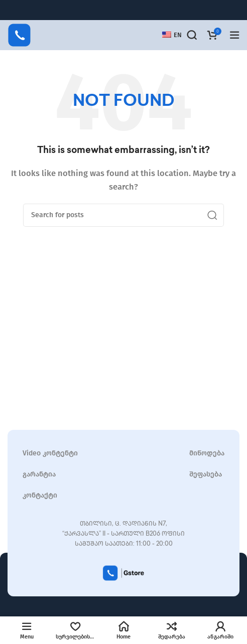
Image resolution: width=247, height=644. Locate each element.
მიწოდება (207, 453)
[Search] (192, 35)
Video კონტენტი (50, 453)
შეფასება (206, 474)
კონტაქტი (40, 495)
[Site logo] (19, 35)
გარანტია (39, 474)
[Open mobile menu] (234, 35)
